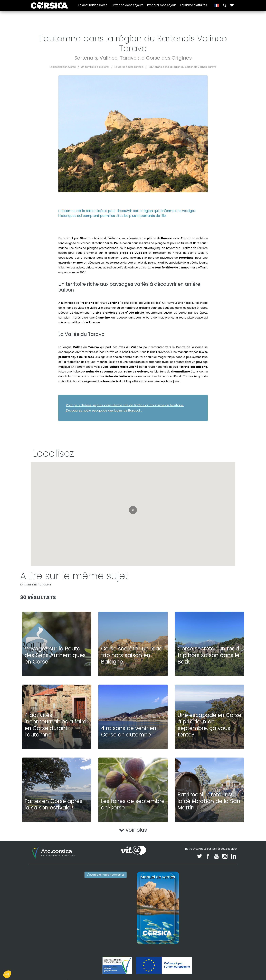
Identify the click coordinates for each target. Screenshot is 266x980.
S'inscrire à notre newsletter (106, 875)
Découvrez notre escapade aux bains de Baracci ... (104, 410)
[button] (225, 5)
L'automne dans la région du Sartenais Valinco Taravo (183, 67)
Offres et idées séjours (127, 5)
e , (118, 313)
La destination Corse (93, 5)
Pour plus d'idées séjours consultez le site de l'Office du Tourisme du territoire (125, 405)
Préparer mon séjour (161, 5)
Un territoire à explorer (95, 67)
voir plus (133, 830)
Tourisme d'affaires (193, 5)
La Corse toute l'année (129, 67)
